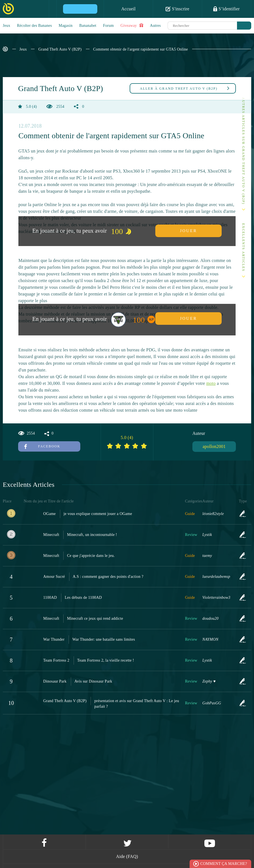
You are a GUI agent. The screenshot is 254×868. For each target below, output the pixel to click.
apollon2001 (214, 446)
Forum (109, 26)
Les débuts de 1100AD (83, 598)
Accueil (129, 9)
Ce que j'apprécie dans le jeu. (91, 556)
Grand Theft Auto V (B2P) (60, 49)
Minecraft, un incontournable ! (92, 535)
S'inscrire (177, 9)
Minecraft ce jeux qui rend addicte (95, 618)
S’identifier (226, 9)
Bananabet (88, 26)
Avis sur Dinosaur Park (93, 681)
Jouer (188, 231)
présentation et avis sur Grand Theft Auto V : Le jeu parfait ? (137, 704)
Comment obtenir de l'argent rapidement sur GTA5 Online (141, 49)
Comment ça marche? (224, 864)
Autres (155, 26)
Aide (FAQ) (127, 856)
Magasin (66, 26)
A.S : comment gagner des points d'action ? (108, 577)
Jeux (7, 26)
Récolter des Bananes (35, 26)
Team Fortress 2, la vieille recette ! (106, 660)
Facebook (42, 446)
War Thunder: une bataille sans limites (104, 639)
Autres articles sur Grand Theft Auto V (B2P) (243, 151)
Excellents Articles (243, 247)
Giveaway (132, 25)
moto (211, 383)
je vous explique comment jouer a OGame (98, 514)
